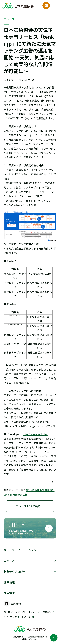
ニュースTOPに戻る (30, 506)
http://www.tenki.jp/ (35, 434)
